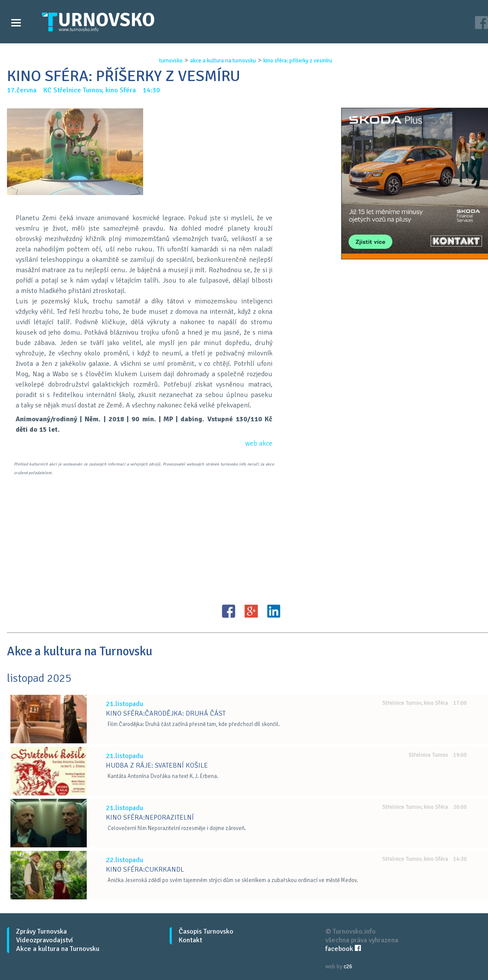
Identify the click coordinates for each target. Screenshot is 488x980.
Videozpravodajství (44, 940)
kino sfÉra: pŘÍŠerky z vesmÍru (298, 61)
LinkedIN (274, 611)
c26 (348, 967)
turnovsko (171, 61)
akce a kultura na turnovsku (223, 61)
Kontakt (190, 940)
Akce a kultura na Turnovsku (58, 949)
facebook (343, 949)
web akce (259, 443)
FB (229, 611)
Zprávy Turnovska (41, 931)
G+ (251, 611)
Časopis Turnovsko (206, 931)
